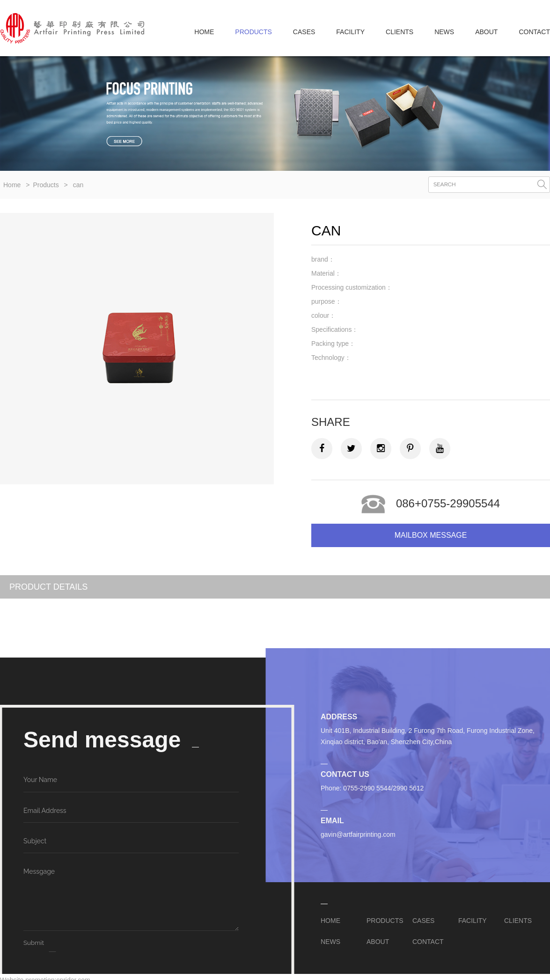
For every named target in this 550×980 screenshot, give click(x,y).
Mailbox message (431, 535)
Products (46, 185)
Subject (35, 841)
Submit (34, 943)
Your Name (40, 780)
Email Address (45, 811)
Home (204, 32)
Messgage (39, 871)
